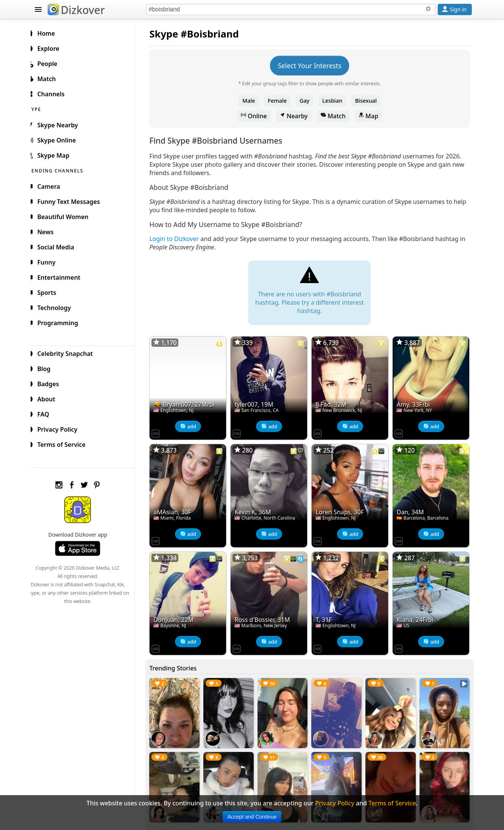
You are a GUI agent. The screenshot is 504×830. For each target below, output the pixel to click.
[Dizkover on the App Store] (162, 431)
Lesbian (335, 101)
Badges (52, 383)
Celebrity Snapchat (69, 352)
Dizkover (76, 10)
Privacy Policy (61, 428)
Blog (48, 368)
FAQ (47, 413)
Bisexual (369, 101)
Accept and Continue (252, 817)
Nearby (297, 116)
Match (336, 116)
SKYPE (43, 108)
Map (371, 116)
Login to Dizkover (180, 239)
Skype (170, 34)
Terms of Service (65, 443)
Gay (307, 101)
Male (252, 101)
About (50, 398)
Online (257, 116)
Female (280, 101)
